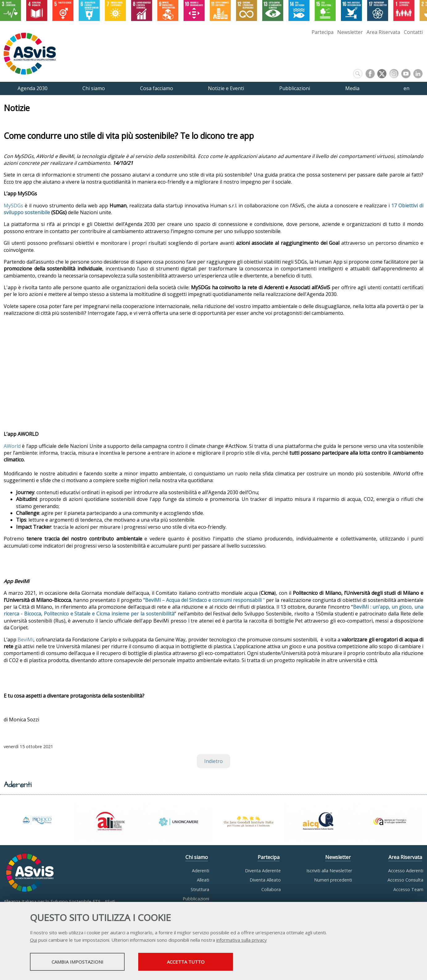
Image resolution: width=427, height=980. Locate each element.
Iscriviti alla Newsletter (329, 871)
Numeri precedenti (333, 880)
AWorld (12, 446)
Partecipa (323, 32)
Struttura (200, 889)
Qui (33, 940)
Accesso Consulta (405, 880)
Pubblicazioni (196, 899)
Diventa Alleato (265, 880)
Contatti (413, 32)
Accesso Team (408, 889)
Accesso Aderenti (406, 871)
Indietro (213, 761)
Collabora (271, 889)
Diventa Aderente (263, 871)
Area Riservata (383, 32)
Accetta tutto (190, 962)
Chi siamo (197, 857)
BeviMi (25, 640)
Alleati (203, 880)
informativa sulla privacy (242, 940)
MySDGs (13, 206)
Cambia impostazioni (79, 962)
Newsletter (350, 32)
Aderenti (201, 871)
